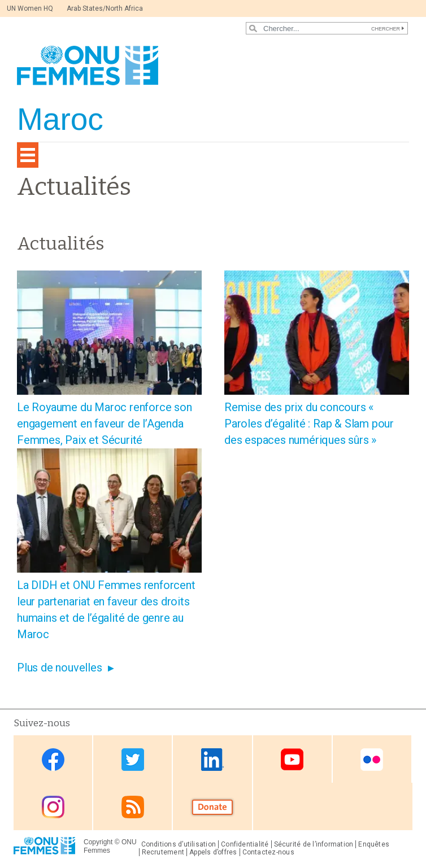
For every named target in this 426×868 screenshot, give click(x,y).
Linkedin (212, 760)
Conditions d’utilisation (179, 844)
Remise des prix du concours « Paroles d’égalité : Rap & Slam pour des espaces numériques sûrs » (309, 424)
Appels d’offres (213, 852)
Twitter (133, 760)
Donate (212, 807)
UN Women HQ (30, 8)
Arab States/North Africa (105, 8)
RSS (133, 807)
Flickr (372, 760)
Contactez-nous (268, 852)
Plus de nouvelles (60, 668)
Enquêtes (374, 844)
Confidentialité (245, 844)
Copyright (98, 842)
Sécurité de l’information (314, 844)
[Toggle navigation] (28, 155)
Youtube (292, 760)
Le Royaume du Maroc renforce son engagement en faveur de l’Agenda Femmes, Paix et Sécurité (105, 424)
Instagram (53, 807)
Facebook (53, 760)
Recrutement (163, 852)
